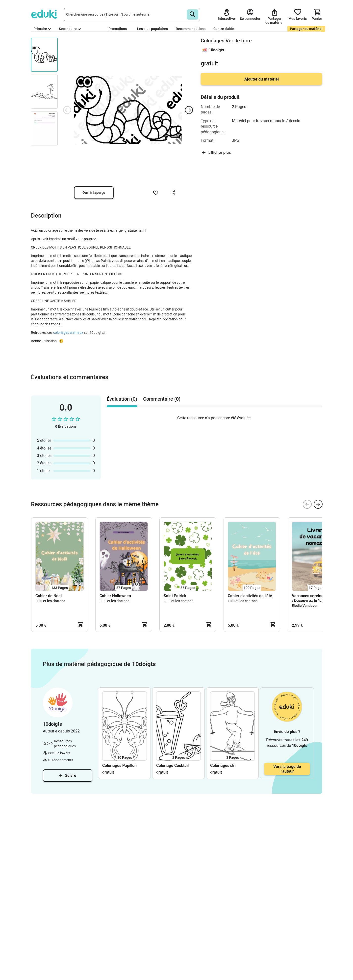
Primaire (42, 29)
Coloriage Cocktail (172, 766)
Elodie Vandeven (305, 606)
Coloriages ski (223, 766)
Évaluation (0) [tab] (122, 399)
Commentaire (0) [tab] (162, 399)
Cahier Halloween (115, 596)
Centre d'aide (224, 29)
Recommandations (191, 29)
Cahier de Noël (49, 596)
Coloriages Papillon (119, 766)
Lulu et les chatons (50, 601)
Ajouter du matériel (262, 79)
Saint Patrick (175, 596)
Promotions (118, 29)
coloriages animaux (68, 333)
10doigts (216, 50)
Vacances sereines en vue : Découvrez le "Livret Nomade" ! (315, 598)
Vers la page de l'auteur (287, 769)
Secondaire (70, 29)
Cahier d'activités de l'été (250, 596)
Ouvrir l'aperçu (94, 193)
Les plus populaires (152, 29)
